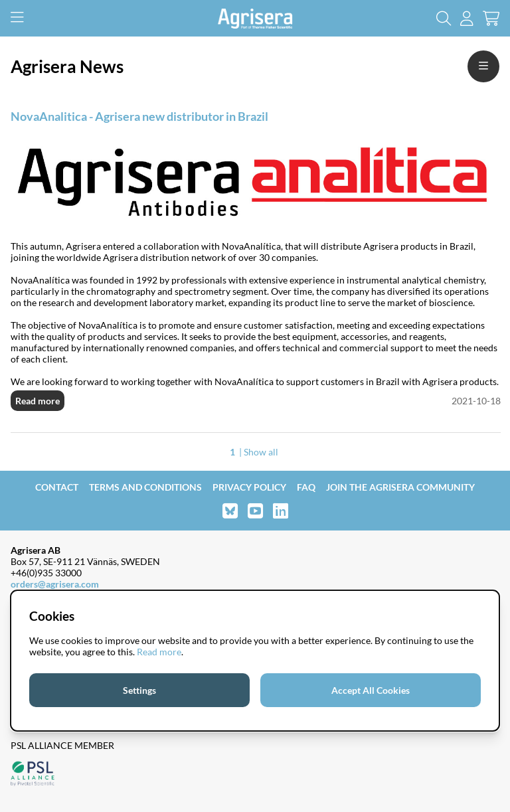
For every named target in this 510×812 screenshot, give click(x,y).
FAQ (306, 487)
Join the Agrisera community (400, 487)
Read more (38, 401)
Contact (57, 487)
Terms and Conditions (145, 487)
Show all (261, 452)
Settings (139, 690)
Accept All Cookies (371, 690)
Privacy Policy (249, 487)
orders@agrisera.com (55, 584)
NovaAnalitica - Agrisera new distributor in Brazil (139, 116)
